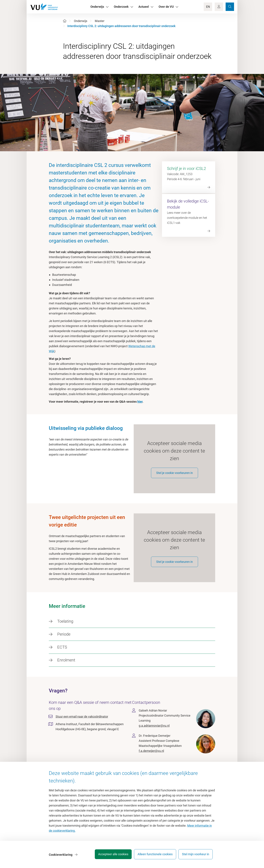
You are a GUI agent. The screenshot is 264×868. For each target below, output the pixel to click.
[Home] (65, 21)
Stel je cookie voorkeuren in (175, 475)
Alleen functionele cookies (153, 855)
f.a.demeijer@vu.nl (151, 755)
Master (100, 21)
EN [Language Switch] (208, 7)
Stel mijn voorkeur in (196, 855)
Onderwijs (81, 21)
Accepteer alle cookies (110, 855)
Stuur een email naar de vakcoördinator (82, 721)
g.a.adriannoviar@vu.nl (154, 730)
